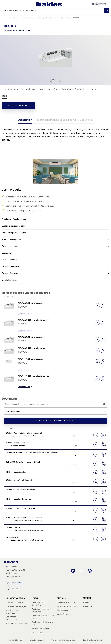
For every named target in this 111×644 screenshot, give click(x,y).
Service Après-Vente (66, 603)
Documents (86, 120)
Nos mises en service (67, 607)
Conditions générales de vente (93, 640)
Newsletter (88, 607)
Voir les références (18, 106)
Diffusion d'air (37, 633)
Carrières (87, 603)
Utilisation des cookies (37, 640)
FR (107, 4)
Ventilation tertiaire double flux (32, 18)
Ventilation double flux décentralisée (57, 18)
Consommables (25, 314)
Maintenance (63, 611)
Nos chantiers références (16, 624)
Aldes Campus (64, 614)
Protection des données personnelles (64, 640)
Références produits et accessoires (56, 120)
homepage (5, 18)
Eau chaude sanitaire (40, 629)
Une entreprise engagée (16, 607)
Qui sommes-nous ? (14, 603)
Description (25, 120)
